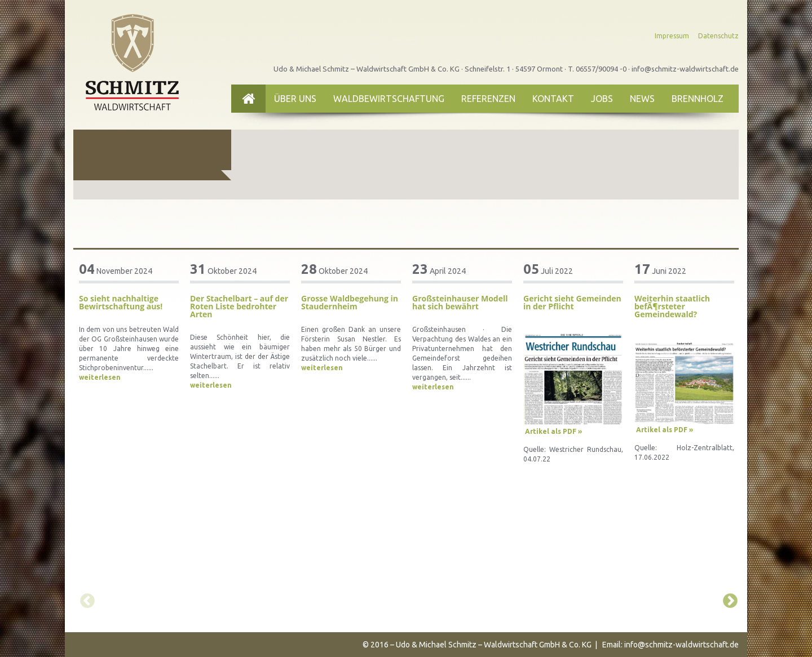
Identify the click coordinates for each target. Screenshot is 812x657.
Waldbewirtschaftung (389, 99)
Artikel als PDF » (553, 431)
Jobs (602, 99)
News (642, 99)
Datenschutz (718, 36)
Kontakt (553, 99)
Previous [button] (85, 598)
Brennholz (698, 99)
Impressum (672, 36)
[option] (129, 322)
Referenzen (488, 99)
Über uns (295, 99)
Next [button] (727, 598)
